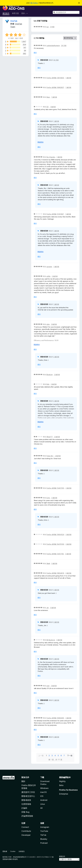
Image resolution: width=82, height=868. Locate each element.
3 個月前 (54, 498)
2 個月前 (55, 276)
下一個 (70, 756)
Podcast (44, 843)
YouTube (44, 831)
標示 (35, 53)
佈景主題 (15, 13)
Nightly (62, 781)
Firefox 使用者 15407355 (55, 488)
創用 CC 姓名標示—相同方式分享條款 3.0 (38, 857)
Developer (26, 835)
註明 (9, 857)
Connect (25, 827)
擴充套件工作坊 (28, 792)
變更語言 (62, 856)
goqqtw (49, 267)
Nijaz (48, 97)
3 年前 (52, 27)
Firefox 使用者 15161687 (55, 214)
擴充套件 (6, 13)
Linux (43, 804)
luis (48, 27)
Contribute (26, 831)
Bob (48, 384)
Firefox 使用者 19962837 (55, 87)
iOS (42, 796)
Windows (44, 788)
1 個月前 (68, 78)
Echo (48, 498)
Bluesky (44, 839)
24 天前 (64, 46)
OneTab (14, 21)
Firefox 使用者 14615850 (55, 78)
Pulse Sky (50, 456)
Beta (61, 785)
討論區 (24, 808)
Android (44, 800)
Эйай (48, 563)
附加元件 (25, 777)
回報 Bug (25, 812)
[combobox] (66, 12)
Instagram (45, 827)
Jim (48, 608)
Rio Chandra (51, 157)
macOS (43, 792)
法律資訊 (22, 851)
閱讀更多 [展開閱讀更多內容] (41, 142)
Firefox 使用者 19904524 (55, 535)
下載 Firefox (34, 3)
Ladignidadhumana (53, 46)
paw (48, 686)
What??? (50, 437)
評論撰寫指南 (27, 816)
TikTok (43, 835)
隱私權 (5, 851)
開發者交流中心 (28, 796)
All (41, 808)
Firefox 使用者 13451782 (55, 554)
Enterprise (64, 794)
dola (48, 324)
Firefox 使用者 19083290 (55, 718)
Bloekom (50, 375)
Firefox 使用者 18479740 (55, 544)
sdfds (48, 276)
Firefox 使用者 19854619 (55, 573)
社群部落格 (26, 804)
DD (48, 107)
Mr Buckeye (51, 640)
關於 (23, 781)
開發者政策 (26, 800)
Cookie (13, 851)
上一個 (41, 756)
